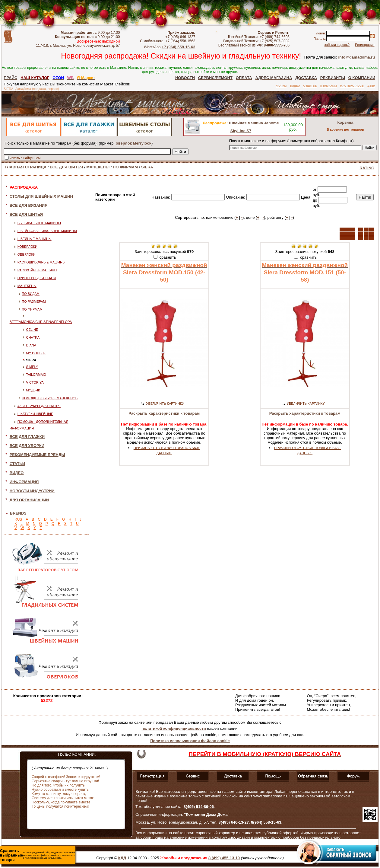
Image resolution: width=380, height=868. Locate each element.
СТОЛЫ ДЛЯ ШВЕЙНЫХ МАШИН (41, 196)
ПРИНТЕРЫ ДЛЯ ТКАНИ (37, 278)
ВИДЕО (17, 473)
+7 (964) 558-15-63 (179, 47)
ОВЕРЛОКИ (27, 254)
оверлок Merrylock (134, 143)
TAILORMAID (36, 375)
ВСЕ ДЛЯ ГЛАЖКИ (27, 437)
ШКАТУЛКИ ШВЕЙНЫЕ (35, 414)
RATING (367, 168)
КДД (122, 858)
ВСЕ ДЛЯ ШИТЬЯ (66, 167)
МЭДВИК (33, 390)
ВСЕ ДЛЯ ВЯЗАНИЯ (29, 205)
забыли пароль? (337, 45)
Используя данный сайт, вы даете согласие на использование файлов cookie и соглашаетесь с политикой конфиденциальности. (38, 855)
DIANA (31, 345)
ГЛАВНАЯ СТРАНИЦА (26, 167)
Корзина (345, 122)
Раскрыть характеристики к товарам (164, 413)
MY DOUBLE (36, 353)
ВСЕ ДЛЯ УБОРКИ (27, 446)
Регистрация (365, 45)
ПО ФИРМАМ (125, 167)
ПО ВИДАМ (31, 294)
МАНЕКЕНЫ (98, 167)
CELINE (32, 330)
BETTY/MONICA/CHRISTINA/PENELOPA (41, 322)
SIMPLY (32, 367)
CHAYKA (33, 337)
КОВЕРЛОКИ (27, 247)
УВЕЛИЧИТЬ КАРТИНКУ (165, 404)
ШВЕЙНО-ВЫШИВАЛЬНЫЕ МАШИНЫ (47, 231)
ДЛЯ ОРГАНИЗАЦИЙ (29, 500)
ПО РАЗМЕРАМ (34, 302)
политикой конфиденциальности (174, 728)
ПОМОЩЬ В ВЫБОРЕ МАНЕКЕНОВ (50, 398)
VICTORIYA (35, 382)
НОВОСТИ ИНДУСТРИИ (32, 491)
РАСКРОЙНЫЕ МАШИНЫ (37, 270)
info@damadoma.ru (356, 57)
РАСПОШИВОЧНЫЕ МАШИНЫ (41, 262)
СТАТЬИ (17, 464)
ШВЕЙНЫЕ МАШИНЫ (35, 239)
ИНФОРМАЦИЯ (24, 482)
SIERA (147, 167)
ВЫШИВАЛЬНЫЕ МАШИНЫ (39, 223)
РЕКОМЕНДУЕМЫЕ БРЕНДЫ (37, 455)
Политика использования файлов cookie (190, 741)
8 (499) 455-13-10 (224, 858)
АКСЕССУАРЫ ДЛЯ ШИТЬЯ (39, 406)
